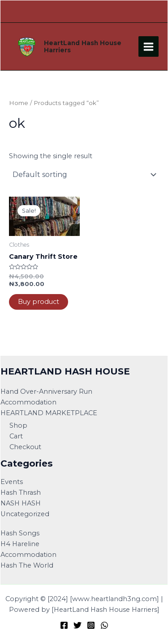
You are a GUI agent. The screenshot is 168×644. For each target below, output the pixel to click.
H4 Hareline (20, 544)
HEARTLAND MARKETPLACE (49, 413)
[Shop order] (84, 175)
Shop (18, 425)
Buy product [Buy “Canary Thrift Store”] (39, 302)
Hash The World (27, 565)
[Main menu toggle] (149, 46)
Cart (16, 436)
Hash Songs (20, 533)
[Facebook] (64, 625)
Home (19, 103)
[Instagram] (91, 625)
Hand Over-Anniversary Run (46, 391)
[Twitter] (78, 625)
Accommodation (28, 402)
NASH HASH (21, 503)
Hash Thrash (21, 492)
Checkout (25, 447)
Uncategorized (25, 514)
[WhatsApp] (104, 625)
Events (12, 482)
